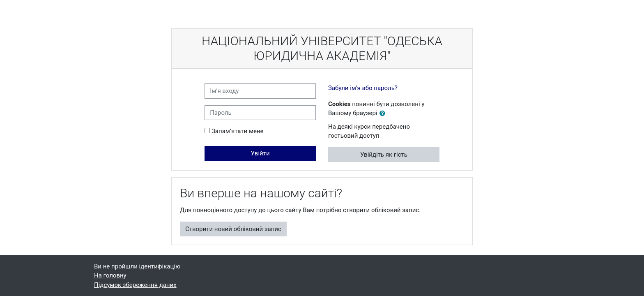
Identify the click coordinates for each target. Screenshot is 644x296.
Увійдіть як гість (384, 155)
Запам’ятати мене (238, 131)
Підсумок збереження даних (135, 285)
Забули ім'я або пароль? (363, 88)
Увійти (260, 153)
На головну (110, 275)
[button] (384, 114)
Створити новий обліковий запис (233, 229)
